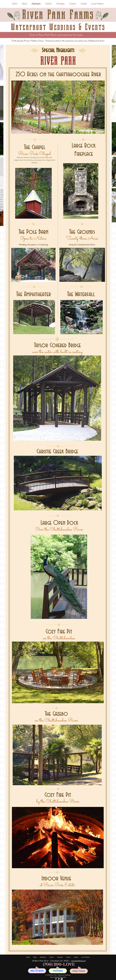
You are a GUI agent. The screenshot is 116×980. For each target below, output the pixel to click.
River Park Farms (58, 15)
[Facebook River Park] (56, 979)
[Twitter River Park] (59, 979)
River (41, 35)
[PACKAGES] (58, 971)
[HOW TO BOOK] (37, 971)
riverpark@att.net (78, 961)
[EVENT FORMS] (79, 971)
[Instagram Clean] (62, 979)
